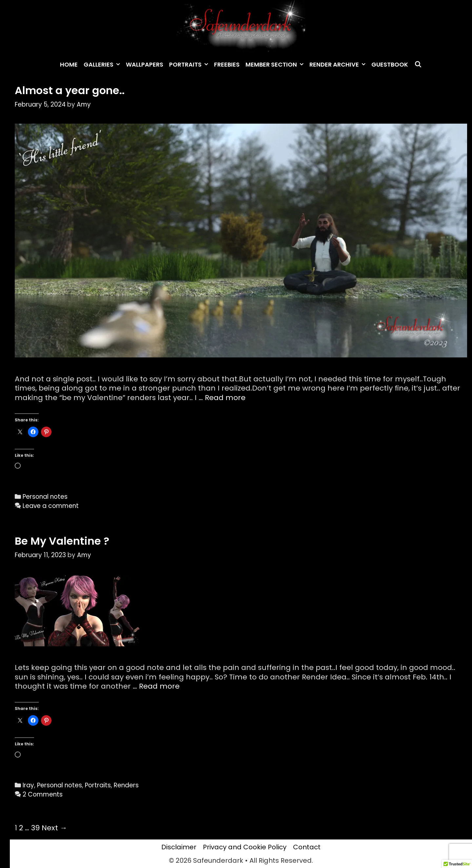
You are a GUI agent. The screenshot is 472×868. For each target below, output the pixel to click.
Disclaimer (179, 847)
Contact (307, 847)
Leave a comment (51, 506)
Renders (126, 785)
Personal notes (45, 497)
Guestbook (390, 64)
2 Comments (43, 794)
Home (69, 64)
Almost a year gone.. (70, 90)
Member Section (276, 65)
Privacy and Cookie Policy (245, 847)
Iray (28, 785)
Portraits (190, 65)
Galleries (103, 65)
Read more (225, 398)
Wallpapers (145, 64)
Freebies (227, 64)
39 (35, 828)
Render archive (339, 65)
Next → (54, 828)
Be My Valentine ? (62, 541)
